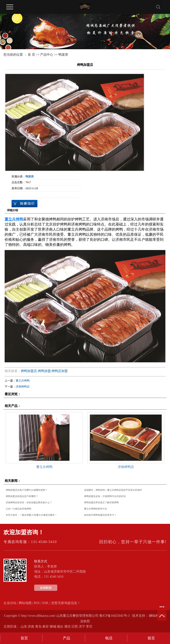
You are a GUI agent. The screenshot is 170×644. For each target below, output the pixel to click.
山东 (24, 627)
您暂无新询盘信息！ (66, 603)
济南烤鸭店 (23, 387)
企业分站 (10, 603)
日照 (75, 627)
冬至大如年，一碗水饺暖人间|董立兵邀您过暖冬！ (31, 515)
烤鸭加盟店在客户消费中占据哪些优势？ (27, 490)
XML (45, 603)
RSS (37, 603)
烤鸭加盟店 (29, 371)
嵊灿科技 (155, 616)
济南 (31, 627)
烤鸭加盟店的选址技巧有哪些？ (22, 496)
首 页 (31, 55)
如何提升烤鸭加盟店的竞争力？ (100, 515)
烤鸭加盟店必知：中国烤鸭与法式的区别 (105, 496)
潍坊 (67, 627)
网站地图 (25, 603)
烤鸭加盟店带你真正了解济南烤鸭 (101, 502)
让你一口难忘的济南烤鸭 (18, 509)
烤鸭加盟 (44, 371)
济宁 (82, 627)
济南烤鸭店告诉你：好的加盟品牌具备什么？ (29, 502)
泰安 (46, 627)
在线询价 (24, 204)
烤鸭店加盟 (60, 371)
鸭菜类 (63, 55)
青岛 (38, 627)
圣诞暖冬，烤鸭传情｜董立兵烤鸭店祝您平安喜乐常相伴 (113, 490)
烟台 (60, 627)
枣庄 (89, 627)
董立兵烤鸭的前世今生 (96, 509)
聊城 (53, 627)
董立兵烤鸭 (23, 381)
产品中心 (47, 55)
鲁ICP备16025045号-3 (114, 616)
